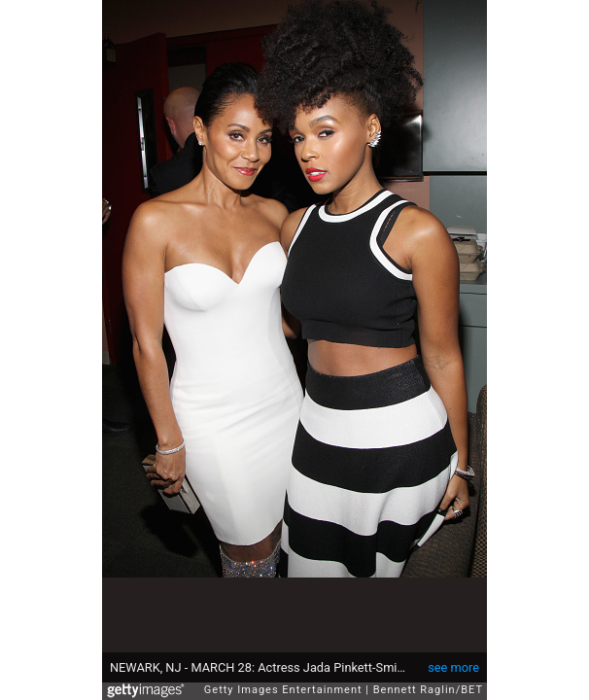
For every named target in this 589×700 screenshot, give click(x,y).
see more (453, 658)
